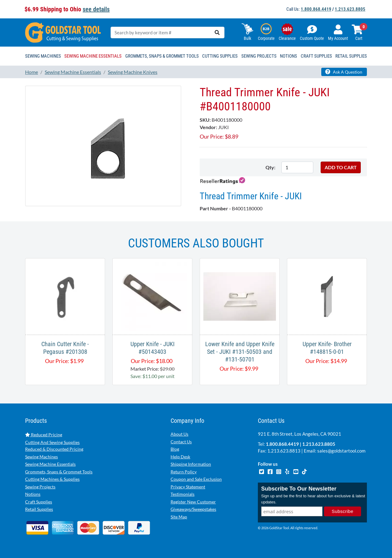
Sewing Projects (40, 487)
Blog (175, 449)
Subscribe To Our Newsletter (299, 489)
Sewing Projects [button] (259, 56)
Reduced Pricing (44, 435)
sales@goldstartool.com (341, 451)
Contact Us (181, 442)
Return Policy (184, 472)
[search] (217, 32)
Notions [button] (288, 56)
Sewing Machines (41, 457)
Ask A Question (344, 72)
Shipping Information (191, 464)
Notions (33, 494)
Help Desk (180, 457)
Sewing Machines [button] (43, 56)
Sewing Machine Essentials (50, 464)
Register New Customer (193, 502)
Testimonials (183, 494)
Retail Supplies (39, 509)
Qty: (270, 167)
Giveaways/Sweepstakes (193, 509)
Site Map (179, 517)
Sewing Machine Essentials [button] (93, 56)
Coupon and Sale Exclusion (196, 479)
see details (96, 9)
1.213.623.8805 (350, 9)
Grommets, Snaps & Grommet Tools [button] (162, 56)
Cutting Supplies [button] (220, 56)
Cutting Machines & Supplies (52, 479)
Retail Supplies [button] (351, 56)
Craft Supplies (39, 502)
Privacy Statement (188, 487)
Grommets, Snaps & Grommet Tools (59, 472)
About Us (179, 434)
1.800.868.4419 (316, 9)
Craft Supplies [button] (316, 56)
